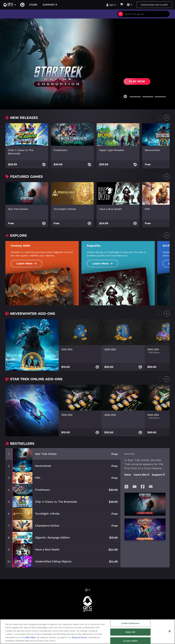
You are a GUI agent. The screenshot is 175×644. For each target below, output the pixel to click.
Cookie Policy (30, 637)
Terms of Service (79, 637)
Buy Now (136, 80)
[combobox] (146, 14)
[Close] (170, 631)
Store (33, 5)
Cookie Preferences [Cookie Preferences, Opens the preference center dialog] (130, 623)
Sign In (111, 5)
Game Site (141, 475)
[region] (87, 632)
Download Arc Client (154, 5)
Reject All (130, 632)
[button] (10, 5)
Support (50, 5)
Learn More (27, 264)
